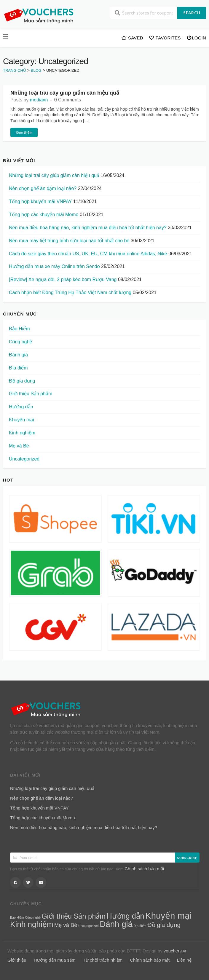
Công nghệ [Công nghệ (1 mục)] (33, 917)
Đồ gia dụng (22, 381)
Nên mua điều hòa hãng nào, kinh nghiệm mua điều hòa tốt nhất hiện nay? (88, 228)
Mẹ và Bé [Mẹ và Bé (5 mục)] (66, 925)
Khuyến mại (21, 420)
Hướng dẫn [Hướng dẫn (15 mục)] (126, 916)
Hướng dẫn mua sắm (55, 960)
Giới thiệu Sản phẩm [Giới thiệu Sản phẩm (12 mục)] (74, 916)
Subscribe (187, 858)
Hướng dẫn (21, 407)
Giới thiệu (17, 960)
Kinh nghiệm (22, 433)
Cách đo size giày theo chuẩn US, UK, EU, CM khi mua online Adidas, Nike (88, 254)
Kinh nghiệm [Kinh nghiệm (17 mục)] (32, 924)
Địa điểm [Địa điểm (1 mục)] (140, 926)
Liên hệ (184, 960)
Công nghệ (20, 342)
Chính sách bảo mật (144, 869)
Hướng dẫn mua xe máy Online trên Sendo (54, 266)
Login (196, 38)
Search (192, 13)
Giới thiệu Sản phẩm (31, 394)
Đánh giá (18, 355)
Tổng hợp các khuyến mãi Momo (44, 215)
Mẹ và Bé (19, 446)
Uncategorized (24, 459)
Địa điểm (18, 368)
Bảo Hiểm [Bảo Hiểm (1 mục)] (17, 917)
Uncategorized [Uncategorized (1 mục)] (88, 926)
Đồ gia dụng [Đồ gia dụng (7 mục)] (164, 925)
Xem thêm (24, 132)
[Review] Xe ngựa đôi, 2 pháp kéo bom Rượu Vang (63, 279)
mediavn (39, 100)
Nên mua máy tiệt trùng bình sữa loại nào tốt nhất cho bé (69, 241)
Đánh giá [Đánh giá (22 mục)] (116, 924)
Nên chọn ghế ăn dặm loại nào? (43, 188)
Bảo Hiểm (19, 329)
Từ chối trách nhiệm (103, 960)
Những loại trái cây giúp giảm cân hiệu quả (65, 93)
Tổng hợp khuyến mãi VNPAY (40, 201)
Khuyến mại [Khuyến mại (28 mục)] (168, 916)
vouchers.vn (176, 951)
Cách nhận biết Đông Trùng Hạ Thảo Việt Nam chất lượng (70, 293)
